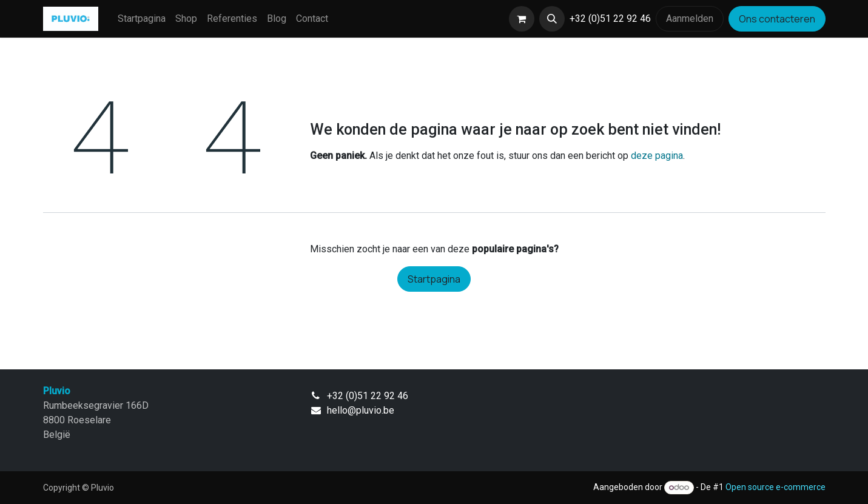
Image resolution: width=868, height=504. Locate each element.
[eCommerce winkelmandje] (522, 19)
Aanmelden (690, 18)
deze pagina (657, 156)
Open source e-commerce (775, 487)
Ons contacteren (777, 19)
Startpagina (434, 279)
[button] (552, 19)
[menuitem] (142, 19)
